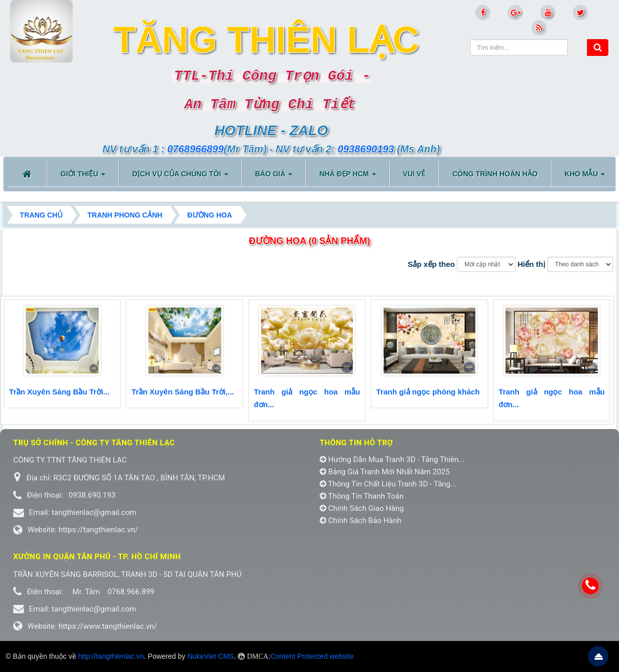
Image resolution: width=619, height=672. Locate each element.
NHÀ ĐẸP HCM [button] (347, 177)
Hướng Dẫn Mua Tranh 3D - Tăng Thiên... (392, 460)
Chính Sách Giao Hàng (362, 508)
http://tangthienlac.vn (111, 656)
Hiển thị (531, 264)
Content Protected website (312, 656)
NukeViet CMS (211, 656)
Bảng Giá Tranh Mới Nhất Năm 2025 (385, 472)
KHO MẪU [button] (585, 177)
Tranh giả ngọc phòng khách (428, 392)
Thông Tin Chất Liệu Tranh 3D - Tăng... (388, 484)
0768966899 (195, 149)
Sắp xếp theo (431, 264)
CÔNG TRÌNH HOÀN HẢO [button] (495, 174)
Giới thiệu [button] (83, 177)
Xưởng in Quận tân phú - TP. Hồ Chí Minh (97, 557)
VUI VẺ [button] (414, 174)
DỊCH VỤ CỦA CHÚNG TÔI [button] (180, 177)
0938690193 (366, 149)
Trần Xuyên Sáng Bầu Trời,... (183, 392)
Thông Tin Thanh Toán (362, 496)
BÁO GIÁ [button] (274, 177)
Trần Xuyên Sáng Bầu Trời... (59, 392)
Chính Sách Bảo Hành (361, 521)
